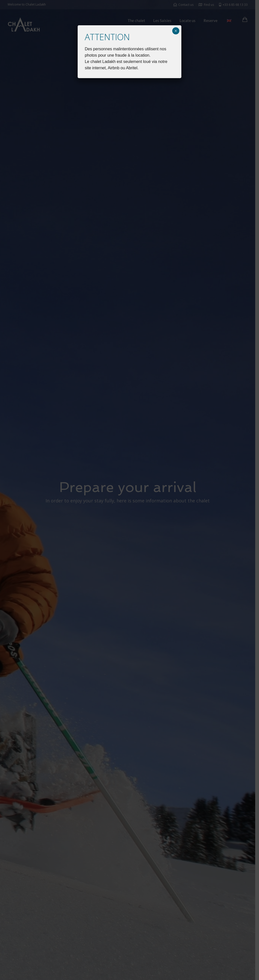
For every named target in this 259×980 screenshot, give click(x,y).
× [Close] (176, 31)
